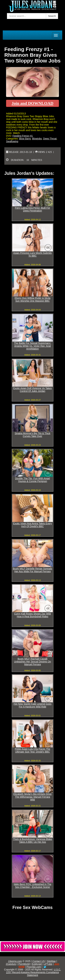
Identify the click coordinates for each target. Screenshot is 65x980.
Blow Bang (25, 139)
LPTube (48, 964)
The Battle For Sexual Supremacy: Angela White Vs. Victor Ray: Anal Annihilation (33, 346)
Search (52, 16)
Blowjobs (37, 139)
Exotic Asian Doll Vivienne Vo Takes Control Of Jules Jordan (32, 390)
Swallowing (12, 141)
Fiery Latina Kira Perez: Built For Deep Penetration (32, 209)
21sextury (11, 964)
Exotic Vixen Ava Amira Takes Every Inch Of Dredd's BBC (32, 525)
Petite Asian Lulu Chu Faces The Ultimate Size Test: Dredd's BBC (33, 750)
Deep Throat (50, 139)
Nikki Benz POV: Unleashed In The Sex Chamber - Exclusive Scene (32, 886)
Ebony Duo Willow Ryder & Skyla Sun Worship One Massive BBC (32, 299)
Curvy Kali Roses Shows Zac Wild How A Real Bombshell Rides (33, 615)
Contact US (39, 961)
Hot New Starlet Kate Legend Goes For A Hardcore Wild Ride (32, 705)
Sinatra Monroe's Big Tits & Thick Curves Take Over (33, 435)
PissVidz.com (34, 967)
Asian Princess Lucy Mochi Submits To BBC (33, 254)
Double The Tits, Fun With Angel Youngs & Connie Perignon (32, 480)
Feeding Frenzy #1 (23, 136)
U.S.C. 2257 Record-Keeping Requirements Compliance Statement (33, 972)
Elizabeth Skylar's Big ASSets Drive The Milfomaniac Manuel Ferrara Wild (32, 797)
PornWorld (24, 964)
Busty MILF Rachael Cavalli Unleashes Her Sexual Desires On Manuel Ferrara (32, 662)
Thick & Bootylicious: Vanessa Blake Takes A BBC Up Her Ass (32, 841)
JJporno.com (15, 961)
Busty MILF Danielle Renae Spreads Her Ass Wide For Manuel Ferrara (32, 570)
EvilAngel (37, 964)
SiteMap (51, 961)
